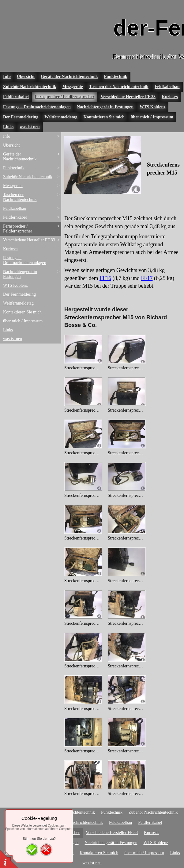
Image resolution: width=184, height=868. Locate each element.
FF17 (147, 278)
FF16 (105, 278)
